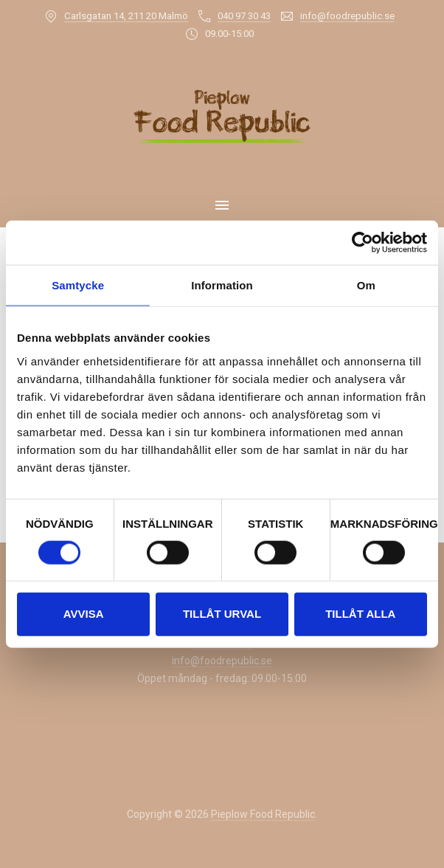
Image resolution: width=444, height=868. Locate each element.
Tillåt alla (360, 614)
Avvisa (84, 614)
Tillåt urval (222, 614)
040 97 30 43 (244, 16)
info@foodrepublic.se (347, 16)
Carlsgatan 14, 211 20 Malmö (126, 16)
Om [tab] (366, 285)
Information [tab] (222, 285)
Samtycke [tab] (78, 285)
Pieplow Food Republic (263, 814)
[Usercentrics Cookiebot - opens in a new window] (363, 243)
